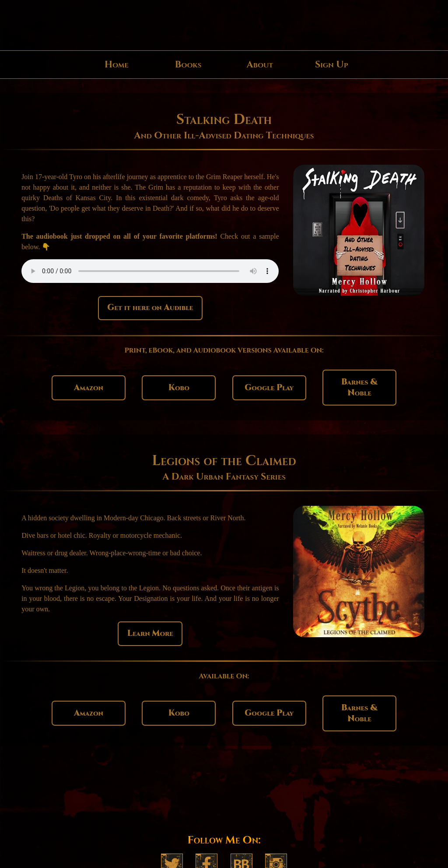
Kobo (179, 388)
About (260, 65)
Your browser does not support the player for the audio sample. (150, 271)
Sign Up (332, 65)
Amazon (89, 388)
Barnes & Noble (359, 388)
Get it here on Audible (150, 308)
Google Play (269, 388)
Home (117, 65)
